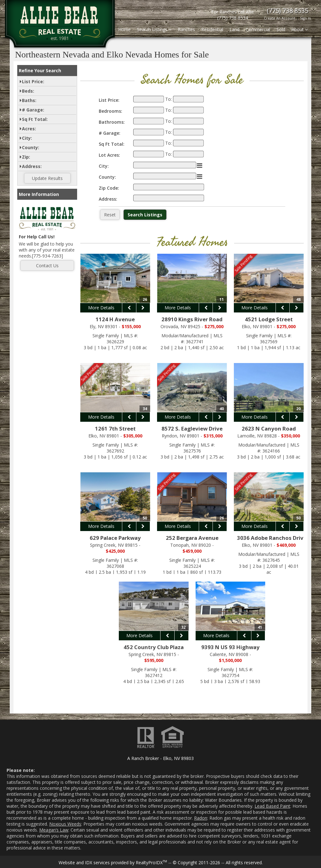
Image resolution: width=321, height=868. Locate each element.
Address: (32, 166)
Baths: (29, 100)
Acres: (29, 129)
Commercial (258, 29)
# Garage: (33, 110)
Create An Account (280, 18)
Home (124, 29)
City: (27, 138)
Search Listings (154, 29)
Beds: (28, 91)
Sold (281, 29)
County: (31, 147)
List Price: (33, 81)
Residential (212, 29)
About (300, 29)
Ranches (186, 29)
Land (234, 29)
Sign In (305, 18)
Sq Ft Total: (35, 119)
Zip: (26, 157)
